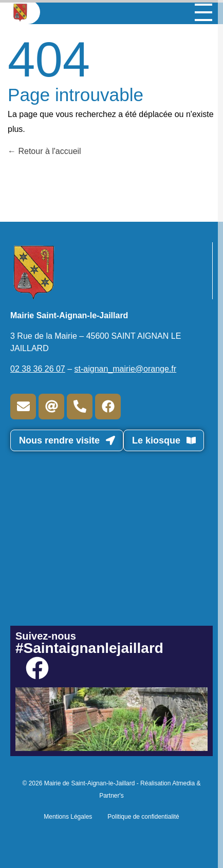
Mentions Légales (68, 817)
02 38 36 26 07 (38, 369)
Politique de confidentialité (143, 817)
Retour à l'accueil (44, 151)
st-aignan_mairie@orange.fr (126, 369)
